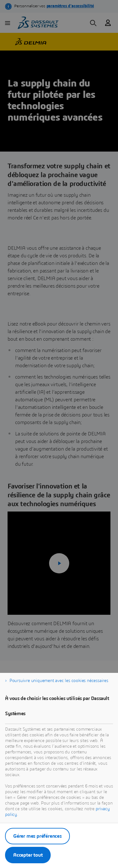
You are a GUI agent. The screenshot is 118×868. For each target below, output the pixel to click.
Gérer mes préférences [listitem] (37, 836)
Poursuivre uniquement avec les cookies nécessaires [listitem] (59, 681)
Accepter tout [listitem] (28, 855)
